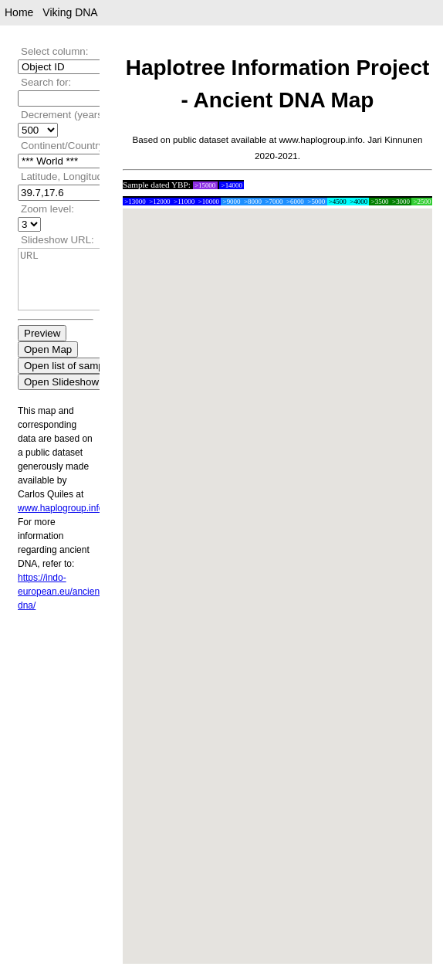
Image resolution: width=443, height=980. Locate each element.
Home (19, 12)
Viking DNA (70, 12)
